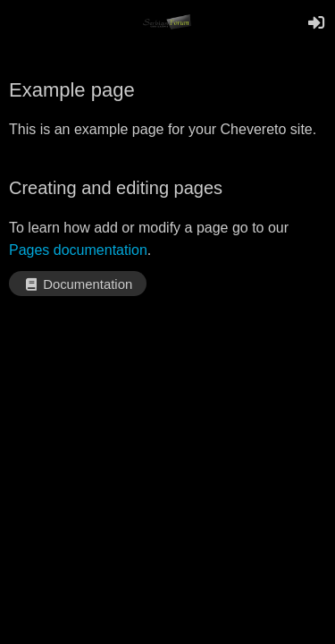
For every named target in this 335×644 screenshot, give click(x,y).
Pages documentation (78, 250)
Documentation (78, 284)
